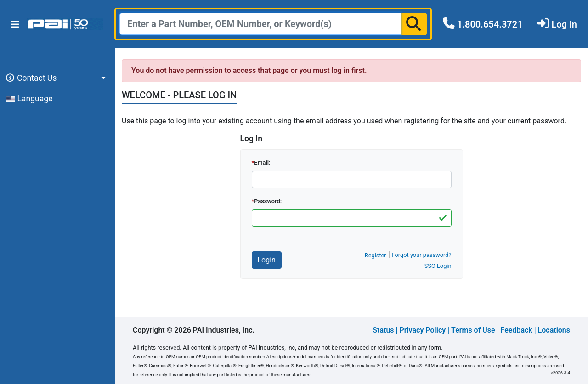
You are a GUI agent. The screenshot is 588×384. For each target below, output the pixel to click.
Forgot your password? (422, 255)
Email (261, 163)
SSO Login (438, 266)
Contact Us (30, 78)
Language (29, 99)
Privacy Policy (422, 330)
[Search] (260, 24)
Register (376, 255)
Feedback (517, 330)
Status (383, 330)
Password (267, 201)
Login (267, 260)
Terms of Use (473, 330)
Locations (554, 330)
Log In (564, 24)
